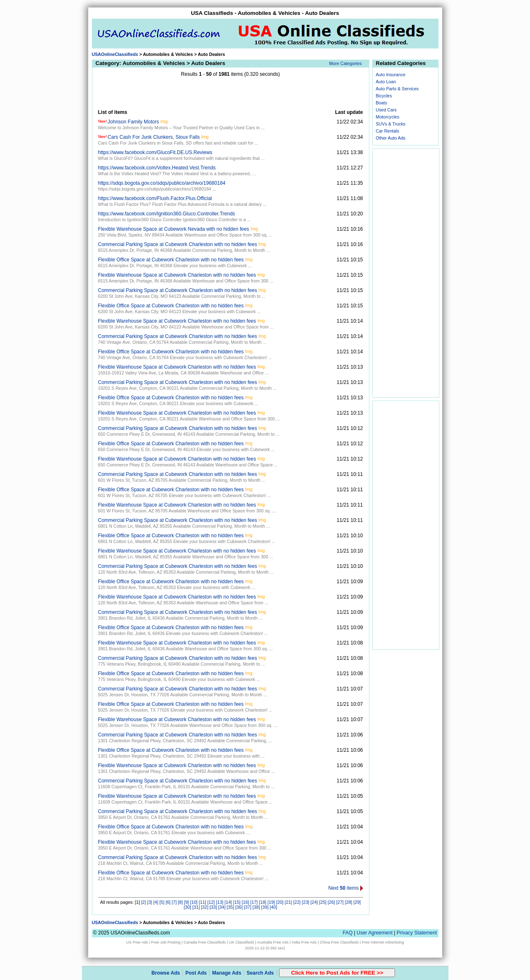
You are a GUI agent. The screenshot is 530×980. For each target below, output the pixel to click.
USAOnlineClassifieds (115, 54)
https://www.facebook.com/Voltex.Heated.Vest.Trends (157, 168)
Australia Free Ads (273, 942)
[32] (205, 907)
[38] (256, 907)
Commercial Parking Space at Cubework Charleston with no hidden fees (178, 244)
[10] (194, 902)
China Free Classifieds (339, 942)
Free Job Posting (166, 942)
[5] (162, 902)
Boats (382, 103)
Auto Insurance (391, 75)
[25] (323, 902)
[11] (202, 902)
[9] (186, 902)
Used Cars (386, 110)
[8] (181, 902)
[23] (306, 902)
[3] (149, 902)
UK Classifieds (242, 942)
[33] (213, 907)
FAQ (347, 933)
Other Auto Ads (391, 138)
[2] (144, 902)
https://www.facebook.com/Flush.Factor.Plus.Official (155, 198)
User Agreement (375, 933)
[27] (340, 902)
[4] (156, 902)
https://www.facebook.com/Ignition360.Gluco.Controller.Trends (167, 214)
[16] (246, 902)
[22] (297, 902)
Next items (346, 888)
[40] (273, 907)
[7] (174, 902)
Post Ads (196, 973)
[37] (248, 907)
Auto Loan (386, 82)
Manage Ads (226, 973)
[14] (228, 902)
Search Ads (260, 973)
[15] (237, 902)
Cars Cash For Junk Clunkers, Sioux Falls (154, 137)
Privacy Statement (417, 933)
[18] (263, 902)
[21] (289, 902)
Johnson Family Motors (133, 122)
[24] (314, 902)
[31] (196, 907)
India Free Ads (304, 942)
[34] (222, 907)
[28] (349, 902)
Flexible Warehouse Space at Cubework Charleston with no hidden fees (177, 275)
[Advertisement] (231, 93)
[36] (239, 907)
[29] (357, 902)
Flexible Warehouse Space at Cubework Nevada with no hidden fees (174, 229)
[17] (254, 902)
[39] (265, 907)
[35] (231, 907)
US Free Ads (137, 942)
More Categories (346, 63)
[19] (271, 902)
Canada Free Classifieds (205, 942)
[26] (331, 902)
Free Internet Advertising (383, 942)
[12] (211, 902)
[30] (188, 907)
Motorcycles (388, 117)
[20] (280, 902)
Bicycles (384, 96)
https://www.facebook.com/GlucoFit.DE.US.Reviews (155, 152)
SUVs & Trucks (391, 124)
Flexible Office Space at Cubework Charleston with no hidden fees (171, 260)
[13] (220, 902)
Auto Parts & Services (397, 89)
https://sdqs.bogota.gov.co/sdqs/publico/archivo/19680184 (162, 183)
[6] (168, 902)
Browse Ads (166, 973)
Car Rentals (388, 131)
